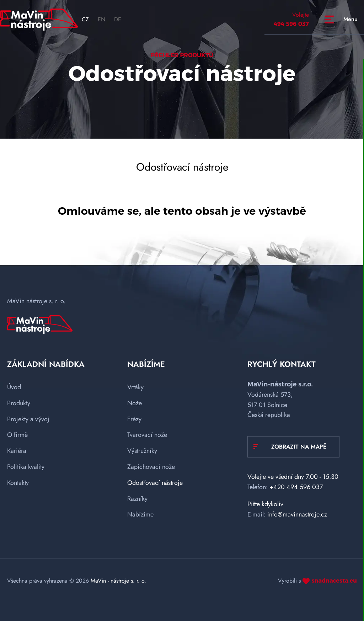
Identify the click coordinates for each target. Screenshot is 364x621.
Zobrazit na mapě (299, 447)
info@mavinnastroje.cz (297, 514)
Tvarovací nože (147, 435)
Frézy (134, 419)
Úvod (14, 387)
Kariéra (17, 451)
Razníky (137, 499)
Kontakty (18, 483)
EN (101, 19)
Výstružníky (142, 451)
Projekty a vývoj (28, 419)
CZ (85, 19)
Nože (135, 403)
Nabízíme (140, 514)
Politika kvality (26, 467)
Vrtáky (135, 387)
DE (118, 19)
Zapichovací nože (151, 467)
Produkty (19, 403)
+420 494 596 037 (296, 487)
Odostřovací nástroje (155, 483)
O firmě (17, 435)
